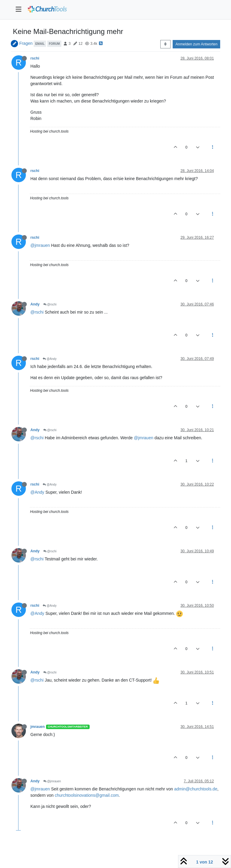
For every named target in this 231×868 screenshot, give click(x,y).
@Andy (50, 359)
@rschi (50, 304)
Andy (35, 304)
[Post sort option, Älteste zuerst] (165, 44)
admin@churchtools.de (196, 789)
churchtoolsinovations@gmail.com (87, 795)
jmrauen (38, 727)
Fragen (26, 43)
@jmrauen (40, 245)
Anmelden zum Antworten (196, 44)
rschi (35, 58)
